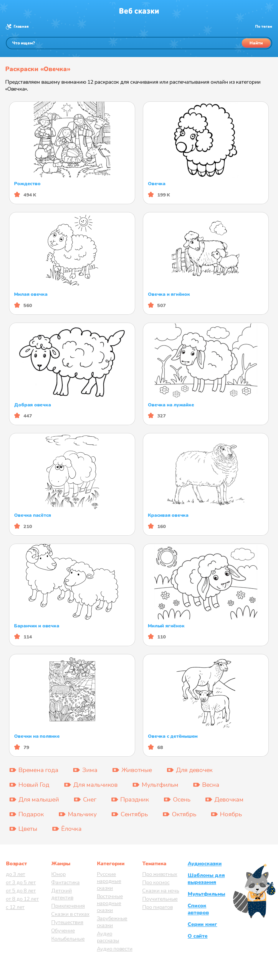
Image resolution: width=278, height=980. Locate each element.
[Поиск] (139, 43)
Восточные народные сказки (110, 903)
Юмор (58, 874)
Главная (21, 27)
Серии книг (202, 924)
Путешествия (67, 922)
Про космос (156, 882)
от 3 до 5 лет (21, 882)
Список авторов (198, 909)
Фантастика (65, 882)
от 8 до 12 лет (22, 899)
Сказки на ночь (161, 891)
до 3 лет (16, 874)
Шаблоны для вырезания (206, 879)
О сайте (198, 936)
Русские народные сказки (109, 881)
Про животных (160, 874)
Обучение (63, 931)
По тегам (264, 27)
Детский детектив (62, 894)
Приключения (68, 906)
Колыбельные (68, 939)
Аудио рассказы (108, 937)
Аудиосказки (205, 864)
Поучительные (160, 899)
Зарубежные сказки (112, 922)
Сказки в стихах (70, 914)
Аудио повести (115, 949)
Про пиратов (157, 907)
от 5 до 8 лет (21, 891)
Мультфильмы (206, 894)
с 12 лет (15, 907)
